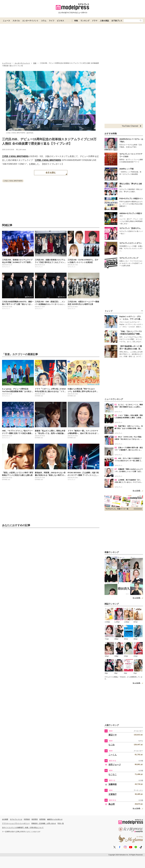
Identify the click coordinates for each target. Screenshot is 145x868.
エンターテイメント (30, 21)
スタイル (16, 21)
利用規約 (27, 819)
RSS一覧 (61, 823)
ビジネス (60, 21)
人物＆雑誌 (104, 21)
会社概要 (5, 819)
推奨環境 (35, 819)
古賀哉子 (113, 794)
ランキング (85, 21)
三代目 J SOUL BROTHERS (15, 156)
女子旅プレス (117, 21)
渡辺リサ (113, 735)
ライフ (52, 21)
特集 (76, 21)
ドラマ (95, 21)
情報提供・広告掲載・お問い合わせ (44, 823)
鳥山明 (112, 804)
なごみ (112, 745)
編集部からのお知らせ (55, 819)
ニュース (6, 21)
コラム (44, 21)
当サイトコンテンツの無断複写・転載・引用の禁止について (23, 828)
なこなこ (113, 774)
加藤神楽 (113, 784)
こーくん (113, 755)
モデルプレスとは (16, 819)
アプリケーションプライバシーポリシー (16, 823)
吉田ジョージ (115, 765)
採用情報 (42, 819)
